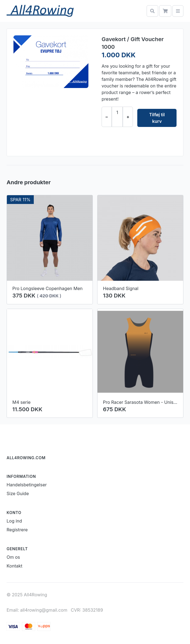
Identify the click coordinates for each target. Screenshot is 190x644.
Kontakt (14, 566)
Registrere (17, 530)
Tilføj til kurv (157, 118)
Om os (13, 557)
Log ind (14, 521)
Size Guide (18, 493)
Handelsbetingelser (27, 485)
